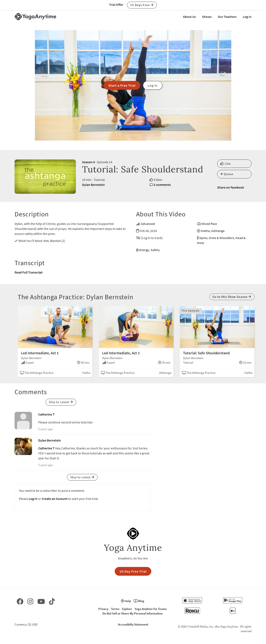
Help (126, 601)
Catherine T (46, 414)
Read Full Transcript (29, 272)
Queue (227, 174)
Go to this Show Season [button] (232, 297)
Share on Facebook (231, 187)
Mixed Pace (209, 224)
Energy (144, 250)
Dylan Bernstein (93, 185)
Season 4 (88, 162)
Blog (139, 601)
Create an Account (55, 499)
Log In (247, 17)
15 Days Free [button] (142, 5)
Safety (155, 250)
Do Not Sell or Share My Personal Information (132, 613)
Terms (115, 609)
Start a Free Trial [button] (122, 85)
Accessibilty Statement (133, 624)
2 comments (162, 185)
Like (226, 164)
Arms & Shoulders (221, 238)
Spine (203, 238)
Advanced (148, 224)
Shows (207, 17)
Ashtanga (218, 231)
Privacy (103, 609)
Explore (127, 609)
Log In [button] (153, 85)
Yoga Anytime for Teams (151, 609)
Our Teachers (227, 17)
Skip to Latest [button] (61, 402)
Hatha (205, 231)
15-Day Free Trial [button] (133, 571)
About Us (189, 17)
